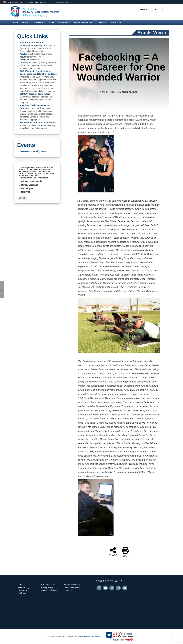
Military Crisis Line (49, 590)
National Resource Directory (33, 122)
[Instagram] (118, 588)
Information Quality (72, 585)
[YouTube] (105, 588)
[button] (62, 2)
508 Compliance (48, 585)
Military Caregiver (30, 185)
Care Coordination (59, 23)
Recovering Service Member (35, 178)
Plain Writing (24, 587)
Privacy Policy (47, 587)
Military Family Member (32, 181)
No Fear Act (23, 590)
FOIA (20, 585)
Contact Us (116, 23)
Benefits (40, 23)
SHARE (113, 552)
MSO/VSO (26, 192)
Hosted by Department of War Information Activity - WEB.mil (73, 636)
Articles (23, 54)
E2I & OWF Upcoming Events (34, 151)
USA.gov (22, 593)
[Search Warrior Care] (149, 9)
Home (15, 23)
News (102, 23)
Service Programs (84, 23)
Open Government (72, 587)
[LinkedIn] (112, 588)
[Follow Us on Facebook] (99, 588)
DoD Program (28, 188)
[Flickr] (125, 588)
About (26, 23)
